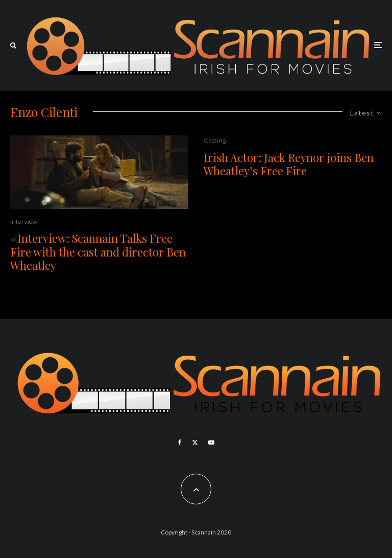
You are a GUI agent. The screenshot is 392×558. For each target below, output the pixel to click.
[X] (195, 443)
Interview (24, 222)
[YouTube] (211, 443)
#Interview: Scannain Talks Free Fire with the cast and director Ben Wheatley (98, 252)
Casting (215, 140)
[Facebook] (180, 443)
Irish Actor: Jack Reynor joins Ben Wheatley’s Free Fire (289, 164)
